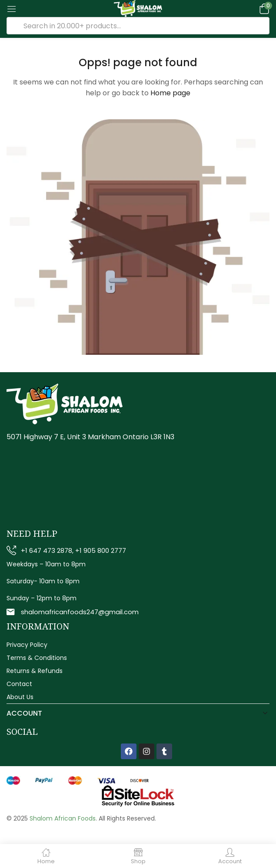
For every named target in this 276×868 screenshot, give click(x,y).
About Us (20, 697)
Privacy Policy (27, 645)
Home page (170, 93)
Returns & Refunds (35, 671)
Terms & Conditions (37, 658)
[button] (263, 8)
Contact (19, 684)
